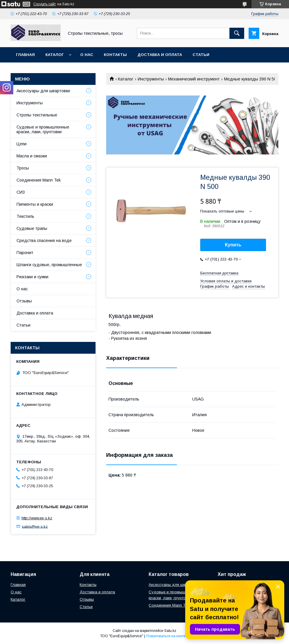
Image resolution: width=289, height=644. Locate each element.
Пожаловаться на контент (168, 636)
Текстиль (25, 216)
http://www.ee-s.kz (37, 518)
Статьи (201, 55)
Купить (233, 245)
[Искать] (237, 33)
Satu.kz (170, 631)
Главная (25, 55)
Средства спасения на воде (44, 241)
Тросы (23, 168)
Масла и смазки (32, 156)
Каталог (55, 55)
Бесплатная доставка (219, 273)
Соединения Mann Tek (39, 180)
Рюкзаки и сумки (32, 277)
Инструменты (151, 79)
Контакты (115, 55)
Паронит (25, 253)
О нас (87, 55)
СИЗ (21, 192)
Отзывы (24, 301)
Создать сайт (45, 4)
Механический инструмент (194, 79)
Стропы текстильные (37, 115)
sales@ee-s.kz (35, 526)
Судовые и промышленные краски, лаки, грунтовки (43, 129)
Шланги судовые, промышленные (49, 265)
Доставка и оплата (160, 55)
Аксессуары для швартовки (43, 91)
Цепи (22, 144)
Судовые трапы (32, 228)
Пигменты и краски (35, 204)
